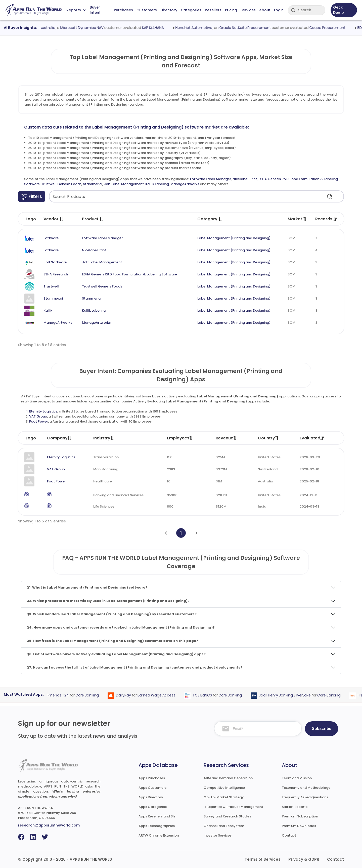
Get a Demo (338, 10)
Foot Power (39, 421)
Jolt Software (55, 262)
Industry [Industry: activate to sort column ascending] (104, 438)
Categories (191, 10)
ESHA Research (56, 274)
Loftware (51, 238)
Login (279, 10)
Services (248, 10)
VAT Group (38, 416)
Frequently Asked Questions (305, 797)
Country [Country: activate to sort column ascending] (268, 438)
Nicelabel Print (245, 179)
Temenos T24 (59, 695)
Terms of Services (263, 859)
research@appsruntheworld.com (49, 825)
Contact (289, 835)
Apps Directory (151, 797)
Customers (147, 10)
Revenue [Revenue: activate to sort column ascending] (227, 438)
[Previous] (166, 533)
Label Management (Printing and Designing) (234, 238)
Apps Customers (152, 788)
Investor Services (218, 835)
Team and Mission (297, 778)
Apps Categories (153, 807)
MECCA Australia (43, 28)
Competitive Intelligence (224, 788)
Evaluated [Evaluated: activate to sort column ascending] (312, 438)
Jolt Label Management (124, 184)
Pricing (231, 10)
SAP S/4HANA (155, 28)
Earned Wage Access (159, 695)
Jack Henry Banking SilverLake (287, 695)
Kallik (48, 311)
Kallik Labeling (157, 184)
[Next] (196, 533)
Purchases (123, 10)
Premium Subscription (300, 816)
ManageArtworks (185, 184)
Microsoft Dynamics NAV (84, 28)
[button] (32, 196)
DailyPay (125, 695)
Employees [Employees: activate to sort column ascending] (180, 438)
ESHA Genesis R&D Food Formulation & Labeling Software (129, 274)
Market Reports (295, 807)
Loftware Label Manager (211, 179)
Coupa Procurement (330, 28)
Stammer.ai (93, 184)
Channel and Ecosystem (224, 826)
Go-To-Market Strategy (224, 797)
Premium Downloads (299, 826)
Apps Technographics (157, 826)
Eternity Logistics (43, 411)
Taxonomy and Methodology (306, 788)
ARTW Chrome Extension (159, 835)
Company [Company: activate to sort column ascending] (59, 438)
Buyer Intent (95, 10)
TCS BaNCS (204, 695)
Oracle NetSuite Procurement (247, 28)
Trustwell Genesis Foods (61, 184)
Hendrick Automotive (196, 28)
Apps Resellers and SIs (157, 816)
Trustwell (51, 286)
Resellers (213, 10)
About (265, 10)
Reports (76, 10)
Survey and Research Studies (227, 816)
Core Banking (89, 695)
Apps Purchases (152, 778)
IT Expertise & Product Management (233, 807)
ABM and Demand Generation (228, 778)
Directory (169, 10)
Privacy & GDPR (304, 859)
